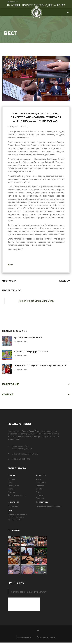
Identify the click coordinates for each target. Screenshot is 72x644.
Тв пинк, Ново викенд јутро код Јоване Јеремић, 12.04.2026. (40, 365)
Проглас (11, 489)
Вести (10, 265)
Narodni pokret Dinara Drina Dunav (36, 301)
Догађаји (40, 489)
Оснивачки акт (13, 486)
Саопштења (41, 483)
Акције (39, 492)
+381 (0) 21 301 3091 (21, 459)
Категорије (11, 384)
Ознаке (8, 394)
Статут (10, 483)
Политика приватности (46, 637)
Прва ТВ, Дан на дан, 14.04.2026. (28, 338)
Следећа (64, 281)
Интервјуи (40, 486)
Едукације (40, 498)
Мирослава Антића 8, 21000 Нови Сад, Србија (22, 447)
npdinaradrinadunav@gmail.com (25, 454)
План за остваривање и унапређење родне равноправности (17, 517)
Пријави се (14, 2)
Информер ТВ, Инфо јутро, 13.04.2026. (31, 351)
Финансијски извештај (17, 495)
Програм (11, 479)
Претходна (9, 281)
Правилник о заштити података (49, 506)
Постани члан (13, 506)
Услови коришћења (24, 637)
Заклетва (11, 492)
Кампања (40, 495)
